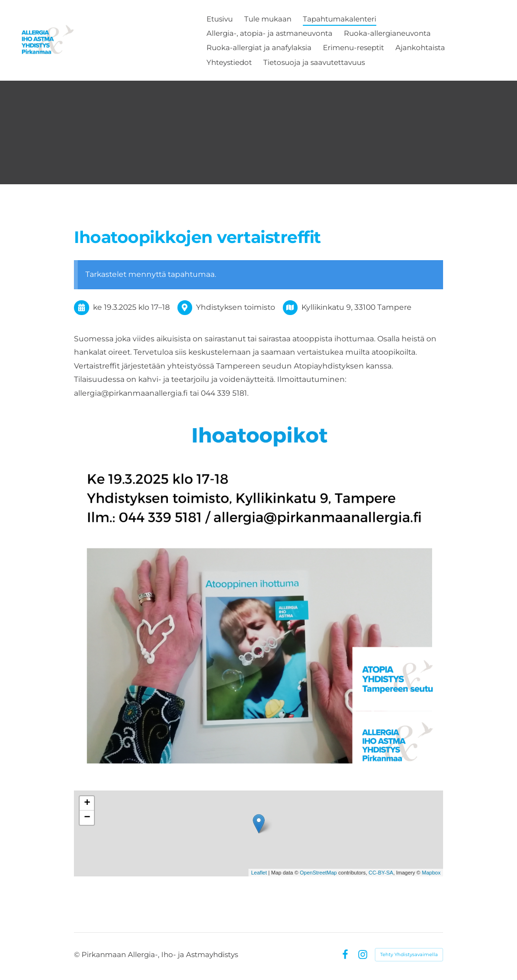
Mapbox (431, 873)
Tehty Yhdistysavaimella (409, 954)
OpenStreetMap (319, 873)
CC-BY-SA (381, 873)
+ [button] (87, 803)
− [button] (87, 818)
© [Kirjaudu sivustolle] (78, 954)
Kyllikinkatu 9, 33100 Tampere (357, 307)
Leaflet (259, 873)
